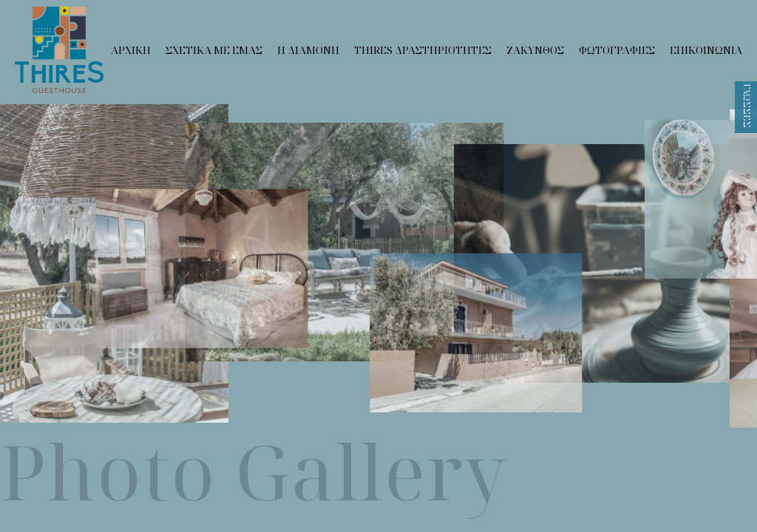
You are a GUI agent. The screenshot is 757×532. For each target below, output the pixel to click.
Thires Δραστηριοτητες (423, 50)
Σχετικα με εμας (214, 50)
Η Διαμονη (308, 50)
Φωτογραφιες (617, 50)
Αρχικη (131, 50)
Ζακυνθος (535, 50)
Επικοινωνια (706, 50)
